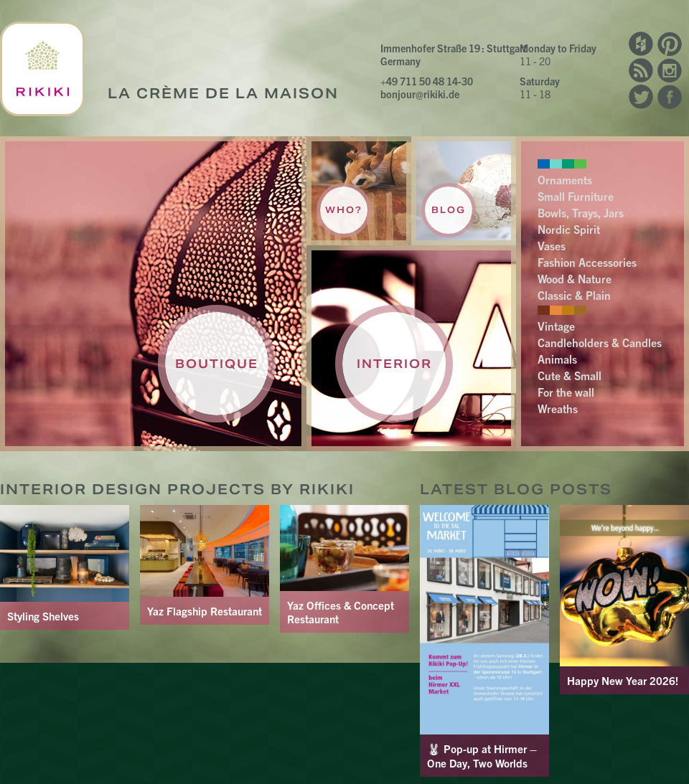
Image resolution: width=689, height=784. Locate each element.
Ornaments (565, 179)
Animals (557, 359)
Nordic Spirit (569, 229)
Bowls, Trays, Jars (581, 212)
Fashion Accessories (587, 262)
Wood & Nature (575, 278)
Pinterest (670, 44)
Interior (394, 364)
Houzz (641, 44)
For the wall (566, 392)
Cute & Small (570, 375)
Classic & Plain (574, 295)
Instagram (670, 70)
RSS (641, 70)
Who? (344, 210)
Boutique (217, 364)
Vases (552, 245)
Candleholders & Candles (600, 342)
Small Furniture (576, 196)
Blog (449, 210)
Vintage (556, 326)
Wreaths (558, 408)
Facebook (670, 97)
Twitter (641, 97)
